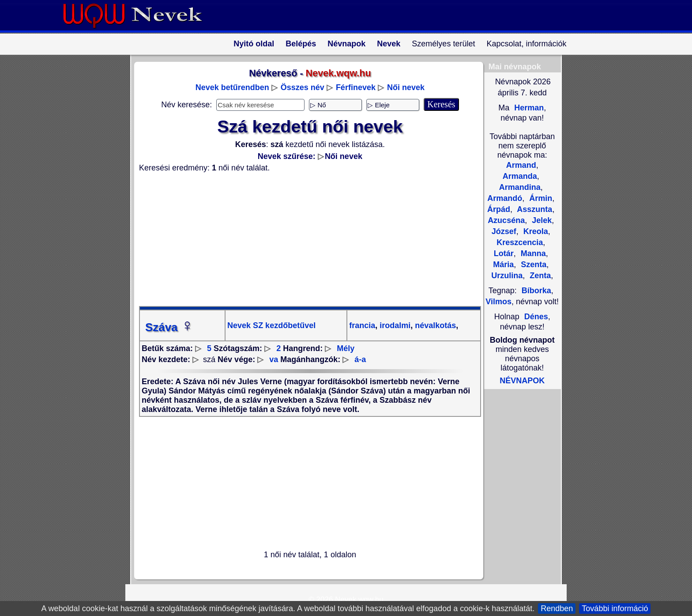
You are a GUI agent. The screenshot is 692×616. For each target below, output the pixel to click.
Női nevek (406, 87)
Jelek (541, 220)
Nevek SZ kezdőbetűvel (271, 325)
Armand (521, 165)
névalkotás (434, 325)
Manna (532, 253)
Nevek (389, 44)
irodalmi (394, 325)
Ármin (540, 198)
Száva (169, 327)
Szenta (532, 265)
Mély (346, 348)
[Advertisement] (305, 239)
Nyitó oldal (254, 44)
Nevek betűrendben (232, 87)
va (274, 359)
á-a (360, 359)
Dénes (536, 317)
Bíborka (536, 291)
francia (362, 325)
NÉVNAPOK (522, 381)
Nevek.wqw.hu (359, 599)
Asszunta (534, 209)
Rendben (557, 608)
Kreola (535, 231)
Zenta (539, 276)
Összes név (303, 87)
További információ (615, 608)
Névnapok (346, 44)
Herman (528, 108)
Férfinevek (356, 87)
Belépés (301, 44)
